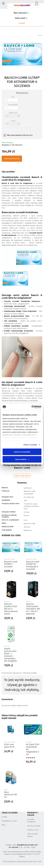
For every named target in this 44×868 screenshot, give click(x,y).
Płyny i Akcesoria (20, 13)
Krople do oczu (33, 830)
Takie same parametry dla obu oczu (20, 135)
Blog (3, 825)
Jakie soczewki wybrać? (32, 835)
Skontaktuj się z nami (9, 821)
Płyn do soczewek (34, 826)
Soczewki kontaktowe (31, 821)
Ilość (13, 97)
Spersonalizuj (22, 459)
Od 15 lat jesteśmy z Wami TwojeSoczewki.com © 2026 (22, 862)
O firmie (4, 817)
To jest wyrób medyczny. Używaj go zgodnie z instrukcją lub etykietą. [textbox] (22, 685)
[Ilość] (12, 100)
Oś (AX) (13, 121)
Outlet (22, 23)
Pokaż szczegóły (30, 445)
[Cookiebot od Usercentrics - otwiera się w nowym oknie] (32, 407)
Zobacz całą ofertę (22, 476)
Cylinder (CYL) (13, 113)
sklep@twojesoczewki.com (27, 845)
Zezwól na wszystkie (22, 452)
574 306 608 (13, 847)
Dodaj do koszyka (12, 159)
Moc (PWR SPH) (13, 105)
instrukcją (27, 673)
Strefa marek (20, 18)
